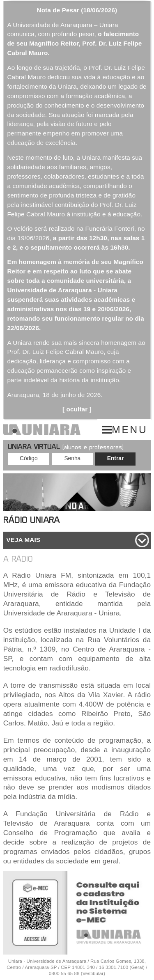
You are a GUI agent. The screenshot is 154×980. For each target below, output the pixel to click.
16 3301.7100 (114, 967)
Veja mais (23, 540)
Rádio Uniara (31, 521)
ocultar (77, 409)
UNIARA (42, 429)
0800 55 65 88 (64, 973)
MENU (130, 430)
